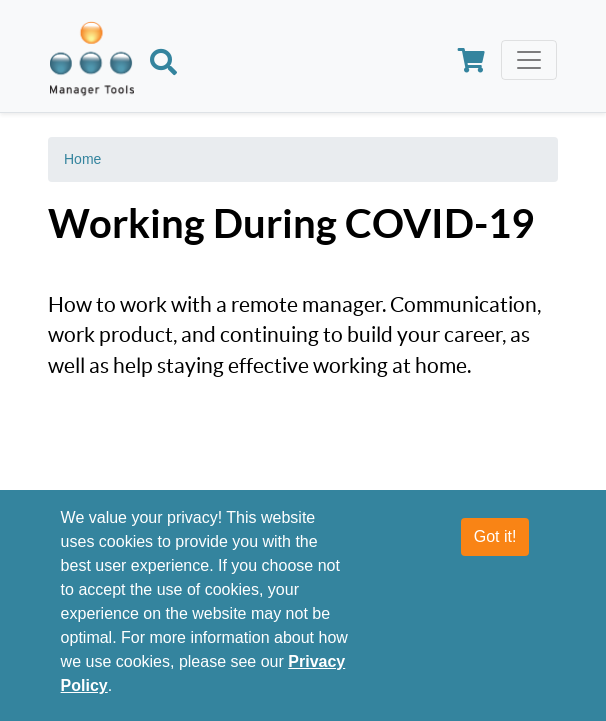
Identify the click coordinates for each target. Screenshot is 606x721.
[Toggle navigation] (529, 60)
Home (82, 159)
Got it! (495, 536)
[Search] (163, 65)
